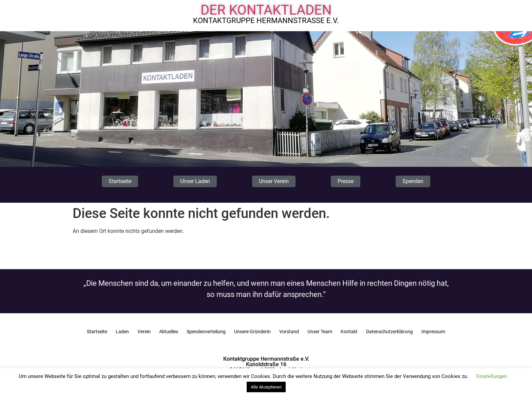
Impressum (433, 332)
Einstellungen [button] (492, 376)
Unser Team (320, 332)
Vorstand (289, 332)
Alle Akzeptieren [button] (266, 387)
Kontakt (349, 332)
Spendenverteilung (206, 332)
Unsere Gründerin (252, 332)
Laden (122, 332)
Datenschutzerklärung (389, 332)
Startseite (97, 332)
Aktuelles (169, 332)
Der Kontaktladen (266, 10)
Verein (144, 332)
